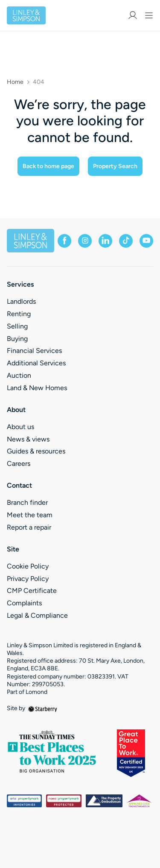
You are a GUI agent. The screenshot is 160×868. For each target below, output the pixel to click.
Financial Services (34, 351)
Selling (17, 326)
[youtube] (146, 241)
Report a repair (29, 527)
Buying (17, 339)
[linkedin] (105, 241)
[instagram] (85, 241)
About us (20, 427)
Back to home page (48, 166)
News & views (28, 439)
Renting (19, 314)
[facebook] (64, 241)
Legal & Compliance (37, 615)
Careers (19, 464)
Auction (19, 375)
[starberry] (43, 708)
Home (15, 82)
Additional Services (36, 363)
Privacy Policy (28, 579)
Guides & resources (36, 451)
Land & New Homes (37, 388)
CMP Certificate (32, 591)
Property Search (115, 166)
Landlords (21, 301)
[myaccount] (132, 15)
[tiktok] (126, 241)
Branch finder (27, 502)
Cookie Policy (28, 566)
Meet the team (30, 515)
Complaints (24, 603)
